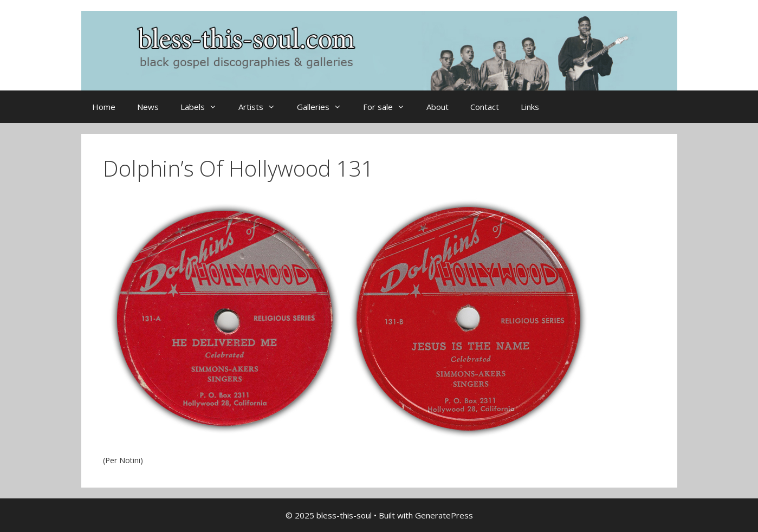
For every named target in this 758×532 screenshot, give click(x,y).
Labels (204, 107)
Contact (485, 107)
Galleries (325, 107)
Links (530, 107)
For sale (389, 107)
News (148, 107)
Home (104, 107)
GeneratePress (444, 515)
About (438, 107)
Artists (262, 107)
